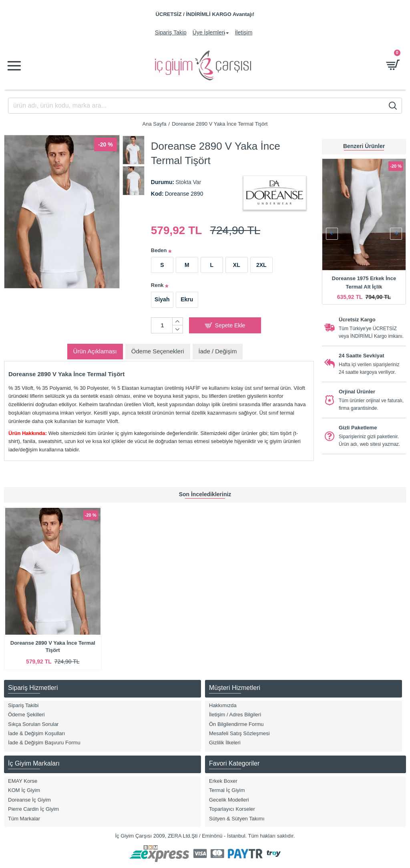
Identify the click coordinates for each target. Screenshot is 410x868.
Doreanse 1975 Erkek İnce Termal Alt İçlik (364, 283)
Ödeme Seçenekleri (158, 351)
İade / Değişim (218, 351)
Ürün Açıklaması (95, 351)
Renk (157, 285)
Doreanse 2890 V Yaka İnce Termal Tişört (53, 646)
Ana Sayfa (155, 124)
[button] (332, 234)
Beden (159, 250)
